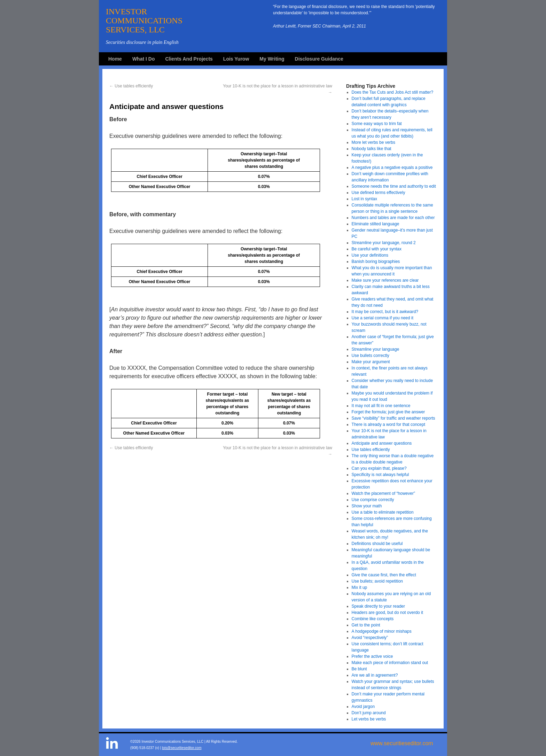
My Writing (272, 59)
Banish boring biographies (376, 262)
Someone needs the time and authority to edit (394, 186)
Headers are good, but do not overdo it (387, 613)
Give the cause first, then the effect (384, 575)
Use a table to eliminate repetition (383, 512)
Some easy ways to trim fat (377, 124)
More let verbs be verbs (373, 142)
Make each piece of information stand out (390, 663)
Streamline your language (376, 349)
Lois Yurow (236, 59)
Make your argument (371, 362)
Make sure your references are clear (385, 280)
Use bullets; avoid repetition (377, 581)
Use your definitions (370, 255)
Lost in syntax (364, 199)
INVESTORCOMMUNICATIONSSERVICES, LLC (144, 21)
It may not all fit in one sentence (381, 406)
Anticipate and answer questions (382, 443)
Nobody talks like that (372, 149)
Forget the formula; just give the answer (388, 412)
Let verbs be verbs (369, 719)
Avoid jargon (363, 707)
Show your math (367, 506)
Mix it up (360, 587)
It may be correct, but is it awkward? (385, 312)
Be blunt (359, 669)
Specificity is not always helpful (380, 475)
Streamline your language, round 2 (384, 243)
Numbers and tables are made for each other (393, 218)
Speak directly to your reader (378, 606)
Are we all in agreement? (375, 675)
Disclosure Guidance (319, 59)
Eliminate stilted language (376, 224)
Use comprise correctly (373, 500)
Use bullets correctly (370, 356)
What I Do (144, 59)
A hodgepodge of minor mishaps (382, 631)
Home (115, 59)
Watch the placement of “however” (383, 493)
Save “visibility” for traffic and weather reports (393, 418)
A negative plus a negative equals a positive (392, 167)
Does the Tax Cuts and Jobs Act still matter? (393, 92)
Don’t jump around (369, 713)
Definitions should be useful (377, 544)
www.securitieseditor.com (402, 743)
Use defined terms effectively (379, 193)
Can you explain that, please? (379, 468)
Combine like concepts (373, 619)
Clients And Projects (189, 59)
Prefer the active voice (372, 656)
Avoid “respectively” (370, 638)
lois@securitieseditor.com (182, 748)
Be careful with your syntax (377, 249)
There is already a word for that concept (388, 424)
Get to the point (366, 625)
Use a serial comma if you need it (383, 318)
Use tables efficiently (131, 86)
